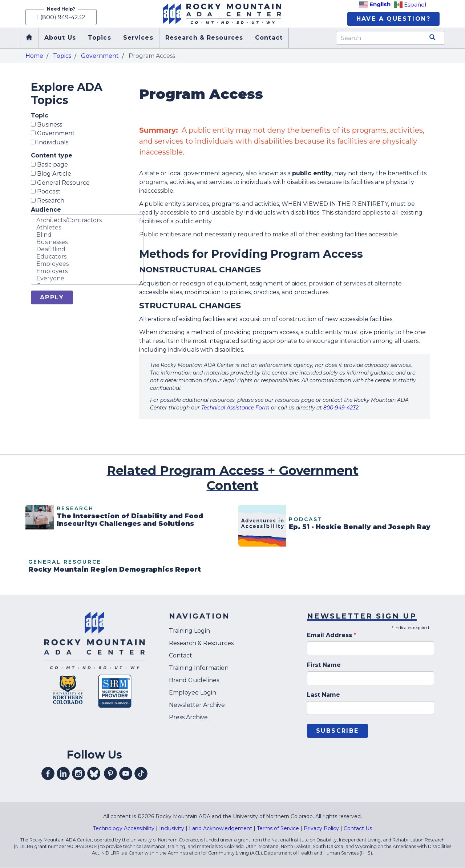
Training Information (199, 669)
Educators (87, 257)
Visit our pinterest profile (110, 774)
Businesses (87, 243)
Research (48, 201)
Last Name (324, 695)
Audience (46, 210)
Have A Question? (393, 19)
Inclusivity (172, 829)
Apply (52, 298)
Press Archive (188, 718)
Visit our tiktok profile (141, 774)
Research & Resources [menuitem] (204, 38)
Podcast (46, 192)
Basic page (49, 165)
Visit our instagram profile (78, 774)
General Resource (60, 183)
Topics (62, 56)
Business (46, 125)
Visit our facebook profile (48, 774)
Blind (87, 236)
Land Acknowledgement (221, 829)
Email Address (332, 636)
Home (34, 56)
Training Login (189, 631)
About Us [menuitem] (60, 38)
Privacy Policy (321, 829)
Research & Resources (201, 644)
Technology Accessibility (124, 829)
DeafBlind (87, 250)
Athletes (87, 228)
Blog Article (51, 174)
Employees (87, 265)
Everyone (87, 279)
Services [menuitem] (138, 38)
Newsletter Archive (197, 706)
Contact (181, 656)
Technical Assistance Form (235, 408)
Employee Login (193, 693)
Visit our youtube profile (126, 774)
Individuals (50, 143)
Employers (87, 272)
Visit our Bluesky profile (94, 774)
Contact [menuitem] (269, 38)
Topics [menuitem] (100, 38)
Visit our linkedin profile (63, 774)
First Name (324, 666)
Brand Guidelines (194, 681)
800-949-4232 (341, 408)
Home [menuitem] (29, 39)
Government (100, 56)
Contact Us (358, 829)
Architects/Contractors (87, 221)
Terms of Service (278, 829)
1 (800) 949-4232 (61, 17)
